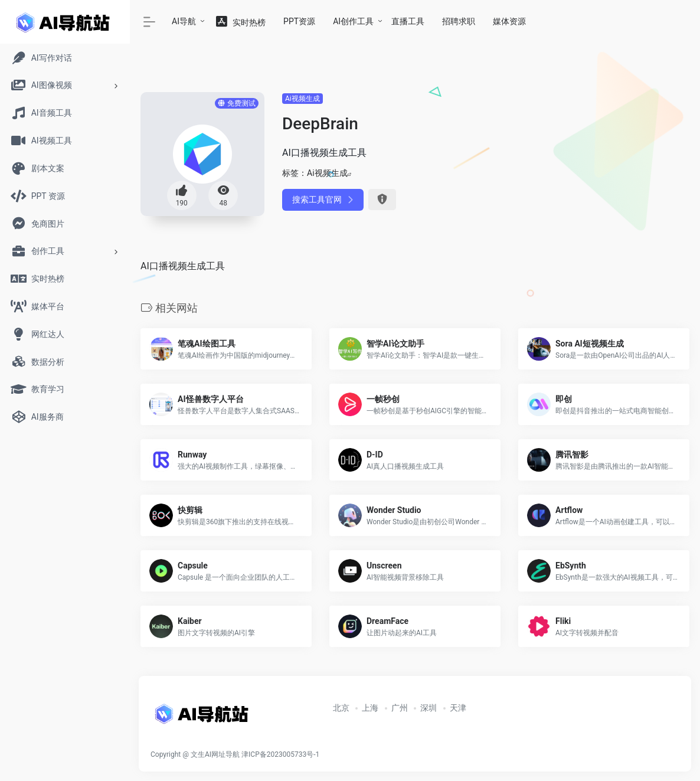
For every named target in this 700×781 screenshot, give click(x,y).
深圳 (428, 708)
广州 (400, 708)
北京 (341, 708)
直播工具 (408, 21)
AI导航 (184, 21)
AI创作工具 (353, 21)
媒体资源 (509, 21)
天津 (458, 708)
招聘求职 (459, 21)
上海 (370, 708)
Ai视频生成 (302, 99)
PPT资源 (299, 21)
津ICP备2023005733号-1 (280, 754)
